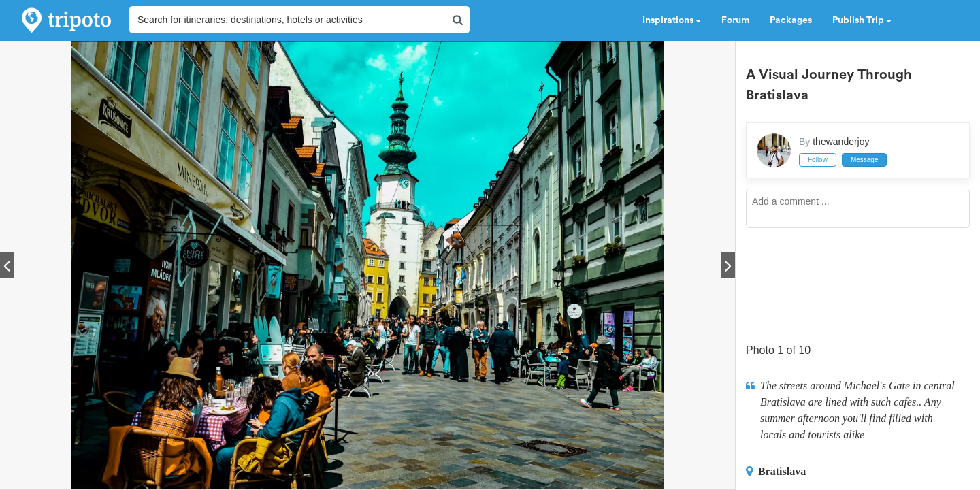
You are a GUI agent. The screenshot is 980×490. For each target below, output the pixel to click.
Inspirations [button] (672, 20)
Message (865, 160)
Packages (791, 20)
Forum (735, 20)
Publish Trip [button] (862, 20)
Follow (818, 160)
